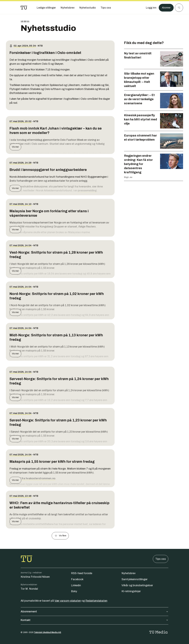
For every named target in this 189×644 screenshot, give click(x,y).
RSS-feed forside (82, 573)
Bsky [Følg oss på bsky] (74, 591)
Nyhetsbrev (129, 573)
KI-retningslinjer (131, 591)
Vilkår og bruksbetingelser (137, 585)
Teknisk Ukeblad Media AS (48, 632)
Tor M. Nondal (29, 589)
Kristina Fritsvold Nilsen (35, 577)
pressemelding (87, 191)
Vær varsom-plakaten (68, 601)
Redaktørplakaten (96, 601)
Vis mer (15, 147)
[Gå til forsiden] (24, 8)
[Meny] (179, 8)
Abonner (165, 8)
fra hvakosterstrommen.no (38, 478)
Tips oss (161, 559)
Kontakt (94, 620)
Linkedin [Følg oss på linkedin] (76, 585)
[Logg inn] (150, 8)
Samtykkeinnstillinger (135, 579)
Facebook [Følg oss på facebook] (77, 579)
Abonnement (94, 612)
